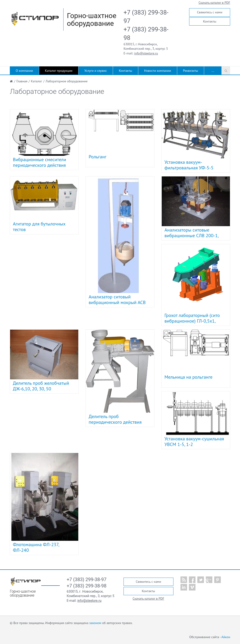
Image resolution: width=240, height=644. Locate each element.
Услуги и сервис (96, 71)
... (213, 71)
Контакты (210, 21)
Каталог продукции (59, 71)
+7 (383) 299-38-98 (87, 586)
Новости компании (158, 71)
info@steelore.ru (146, 53)
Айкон (226, 637)
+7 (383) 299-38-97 (87, 579)
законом (95, 623)
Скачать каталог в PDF (214, 3)
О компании (24, 71)
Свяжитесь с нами (210, 12)
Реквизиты (191, 71)
